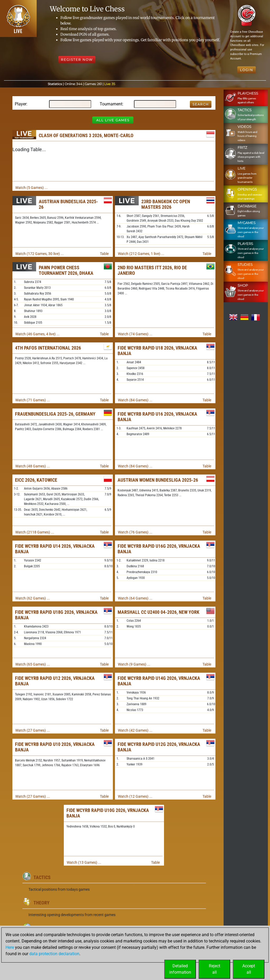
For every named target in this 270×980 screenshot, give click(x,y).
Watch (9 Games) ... (134, 664)
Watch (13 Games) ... (84, 862)
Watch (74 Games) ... (135, 334)
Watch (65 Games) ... (33, 664)
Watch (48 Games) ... (33, 466)
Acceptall (249, 969)
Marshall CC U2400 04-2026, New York (158, 612)
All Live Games (113, 120)
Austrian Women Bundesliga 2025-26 (158, 480)
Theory (42, 903)
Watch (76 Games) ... (135, 532)
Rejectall (214, 969)
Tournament (111, 104)
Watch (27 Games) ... (33, 730)
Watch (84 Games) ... (135, 400)
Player (21, 104)
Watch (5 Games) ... (32, 188)
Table (104, 254)
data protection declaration (54, 954)
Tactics (42, 877)
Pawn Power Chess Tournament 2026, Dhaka (66, 270)
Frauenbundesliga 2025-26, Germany (55, 414)
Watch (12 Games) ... (135, 796)
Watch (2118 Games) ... (35, 532)
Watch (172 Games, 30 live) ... (40, 254)
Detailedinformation (180, 969)
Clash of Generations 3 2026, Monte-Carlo (86, 135)
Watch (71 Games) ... (33, 400)
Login (247, 70)
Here (10, 947)
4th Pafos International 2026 (48, 348)
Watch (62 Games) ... (33, 598)
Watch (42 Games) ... (135, 730)
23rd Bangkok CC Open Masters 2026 (166, 204)
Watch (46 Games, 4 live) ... (37, 334)
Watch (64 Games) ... (135, 598)
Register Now (77, 60)
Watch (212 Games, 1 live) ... (141, 254)
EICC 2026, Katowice (36, 480)
